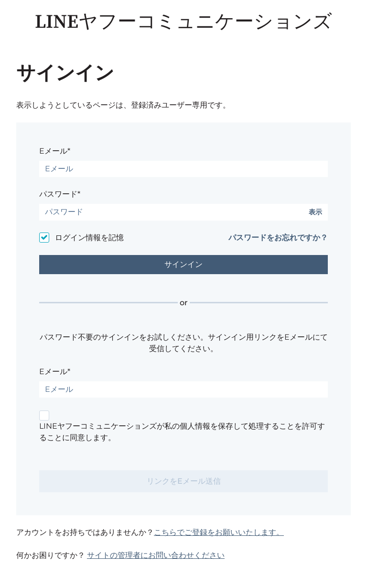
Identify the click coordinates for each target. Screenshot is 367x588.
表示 (315, 212)
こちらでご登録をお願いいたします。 (219, 532)
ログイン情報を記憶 (89, 238)
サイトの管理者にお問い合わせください (156, 555)
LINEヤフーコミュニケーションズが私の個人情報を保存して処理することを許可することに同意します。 (182, 432)
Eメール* (55, 151)
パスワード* (60, 194)
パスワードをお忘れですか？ (278, 238)
